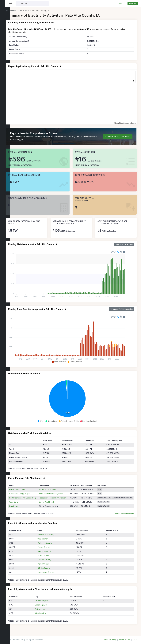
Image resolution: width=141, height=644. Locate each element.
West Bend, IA (47, 613)
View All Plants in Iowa (124, 514)
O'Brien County (50, 568)
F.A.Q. (135, 640)
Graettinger (22, 506)
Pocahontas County (52, 572)
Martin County (50, 564)
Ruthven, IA (46, 609)
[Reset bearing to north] (133, 81)
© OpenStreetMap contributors (125, 123)
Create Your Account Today (118, 136)
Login (122, 3)
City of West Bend (54, 502)
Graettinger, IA (47, 605)
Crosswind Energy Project (28, 494)
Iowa (35, 11)
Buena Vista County (52, 535)
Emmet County (50, 547)
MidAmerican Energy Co (57, 489)
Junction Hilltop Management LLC (61, 494)
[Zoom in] (133, 73)
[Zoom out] (133, 77)
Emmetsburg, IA (48, 601)
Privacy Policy (110, 640)
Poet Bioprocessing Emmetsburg (31, 498)
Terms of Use (125, 640)
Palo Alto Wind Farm (26, 489)
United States (24, 11)
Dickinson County (51, 543)
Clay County (49, 539)
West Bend (22, 502)
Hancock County (51, 551)
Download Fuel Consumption (122, 309)
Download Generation (124, 244)
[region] (5, 320)
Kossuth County (51, 560)
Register (133, 4)
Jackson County (50, 555)
